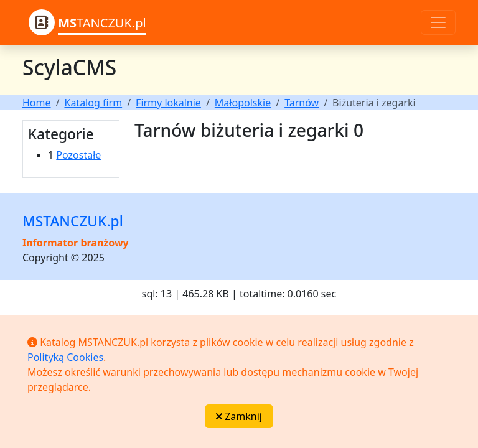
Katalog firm (93, 103)
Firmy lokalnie (168, 103)
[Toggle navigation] (438, 22)
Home (37, 103)
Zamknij (239, 416)
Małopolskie (243, 103)
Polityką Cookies (65, 357)
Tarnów (302, 103)
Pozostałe (78, 155)
